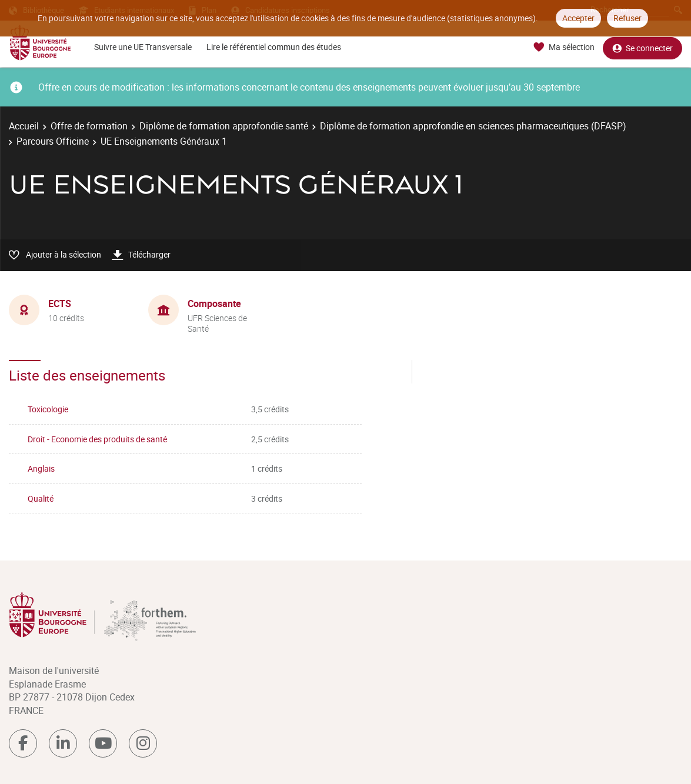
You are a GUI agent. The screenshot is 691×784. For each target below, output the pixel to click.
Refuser (627, 18)
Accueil (24, 126)
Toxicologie (48, 409)
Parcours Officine (53, 141)
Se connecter (642, 47)
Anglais (41, 468)
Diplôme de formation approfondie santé (224, 126)
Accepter (578, 18)
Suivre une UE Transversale (143, 47)
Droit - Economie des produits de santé (97, 439)
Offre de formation (89, 126)
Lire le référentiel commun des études (274, 47)
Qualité (41, 498)
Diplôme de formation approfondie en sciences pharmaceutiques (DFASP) (473, 126)
